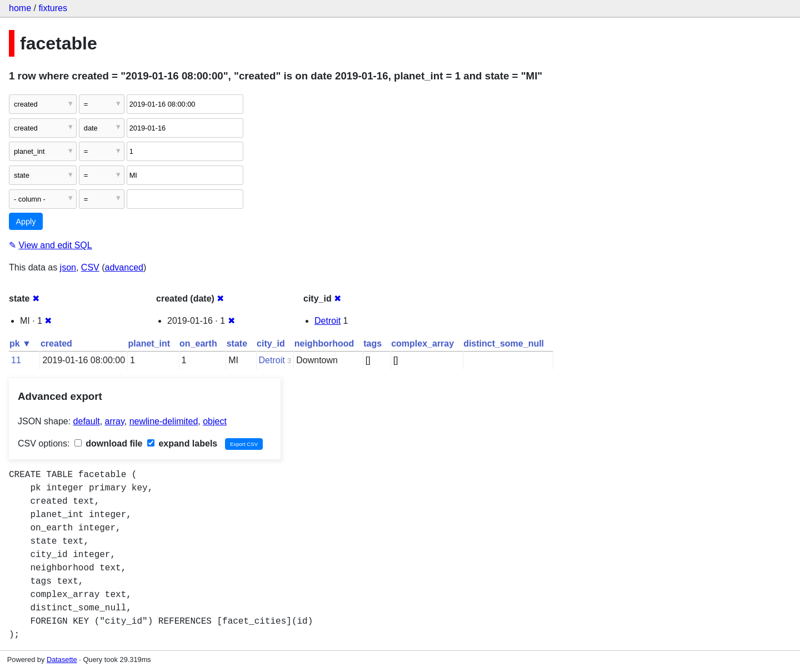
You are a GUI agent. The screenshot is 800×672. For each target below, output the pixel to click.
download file (109, 443)
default (87, 421)
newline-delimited (164, 421)
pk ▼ (20, 343)
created (56, 343)
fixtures (53, 8)
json (68, 267)
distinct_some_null (504, 343)
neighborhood (324, 343)
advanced (124, 267)
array (115, 421)
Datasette (62, 660)
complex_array (422, 343)
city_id (271, 343)
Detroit (327, 321)
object (215, 421)
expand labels (182, 443)
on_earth (198, 343)
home (20, 8)
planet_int (149, 343)
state (237, 343)
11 (16, 360)
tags (372, 343)
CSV (90, 267)
